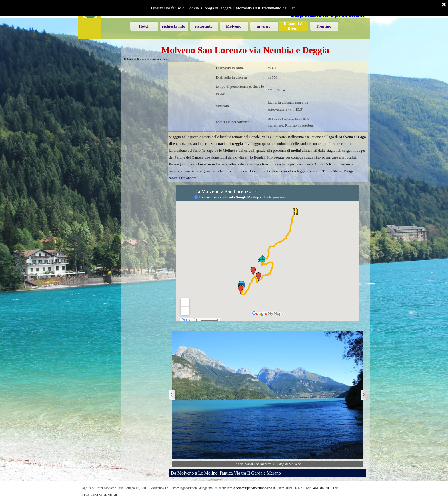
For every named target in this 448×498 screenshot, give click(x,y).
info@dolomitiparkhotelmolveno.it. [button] (251, 488)
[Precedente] (172, 395)
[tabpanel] (268, 96)
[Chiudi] (444, 5)
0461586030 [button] (320, 488)
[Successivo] (363, 395)
